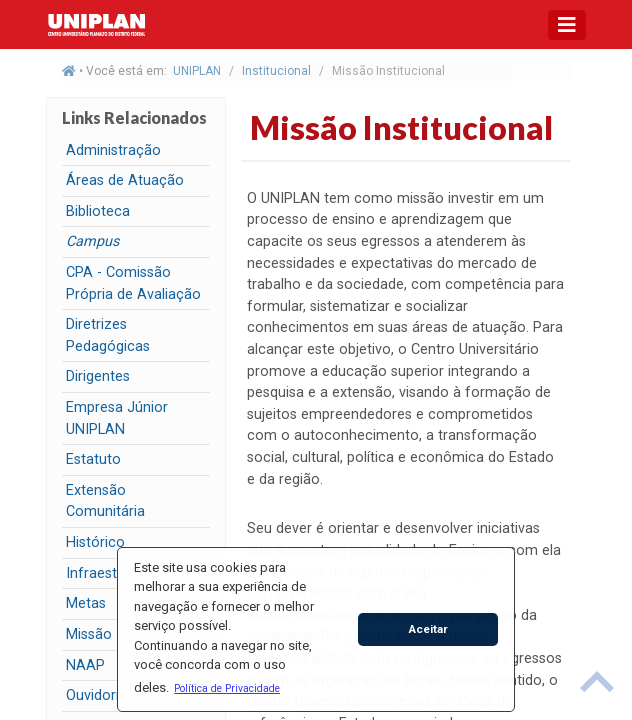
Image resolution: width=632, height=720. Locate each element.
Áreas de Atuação (125, 180)
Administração (113, 150)
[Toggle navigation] (567, 25)
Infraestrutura (111, 573)
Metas (86, 603)
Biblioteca (98, 211)
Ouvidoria (96, 695)
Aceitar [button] (428, 629)
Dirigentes (98, 376)
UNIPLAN (197, 71)
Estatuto (93, 459)
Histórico (95, 542)
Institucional (276, 71)
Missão (89, 634)
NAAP (85, 665)
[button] (227, 688)
